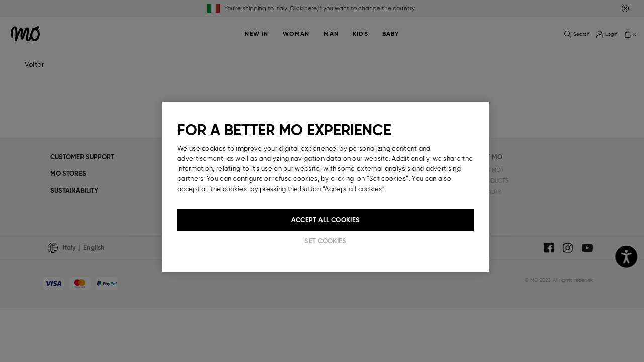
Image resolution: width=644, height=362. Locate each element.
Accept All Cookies (326, 220)
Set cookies (325, 241)
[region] (326, 187)
